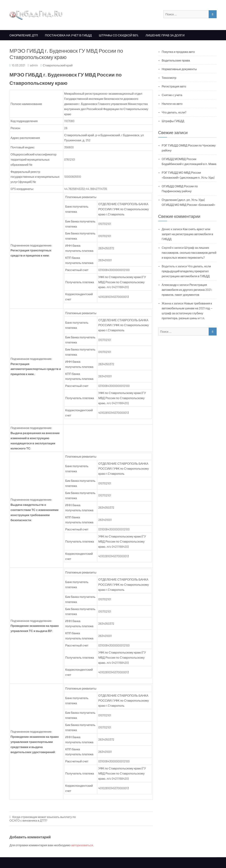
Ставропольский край (58, 65)
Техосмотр (169, 78)
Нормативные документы (179, 69)
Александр (169, 285)
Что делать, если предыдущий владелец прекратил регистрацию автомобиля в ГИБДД (186, 271)
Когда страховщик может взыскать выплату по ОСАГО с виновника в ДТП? (43, 819)
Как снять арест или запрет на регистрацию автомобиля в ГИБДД (188, 234)
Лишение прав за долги (165, 35)
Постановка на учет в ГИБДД (68, 35)
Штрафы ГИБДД (173, 121)
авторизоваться (82, 845)
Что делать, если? (174, 112)
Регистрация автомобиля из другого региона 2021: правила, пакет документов (187, 290)
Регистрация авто (174, 86)
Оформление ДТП (24, 35)
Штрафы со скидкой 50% (119, 35)
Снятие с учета (172, 95)
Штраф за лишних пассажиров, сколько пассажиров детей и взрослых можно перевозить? (189, 252)
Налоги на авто (172, 104)
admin (34, 65)
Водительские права (176, 60)
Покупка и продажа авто (178, 52)
